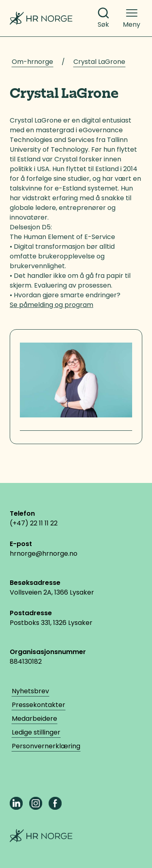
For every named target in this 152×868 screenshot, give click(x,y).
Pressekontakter (39, 705)
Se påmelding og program (51, 305)
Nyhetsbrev (30, 691)
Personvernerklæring (46, 746)
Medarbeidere (34, 719)
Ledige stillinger (36, 732)
